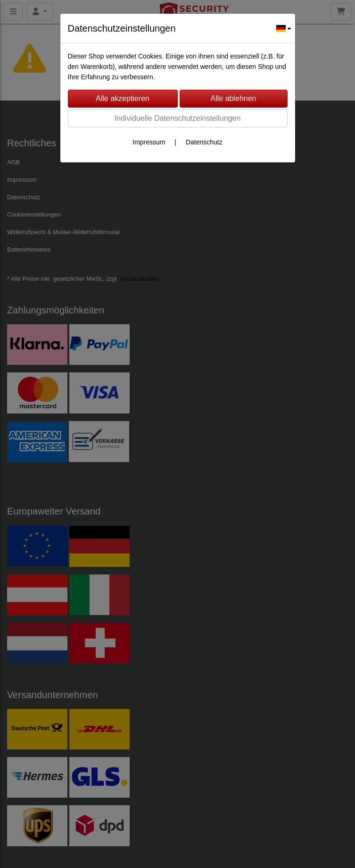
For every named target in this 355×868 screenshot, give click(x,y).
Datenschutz (204, 142)
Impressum (149, 142)
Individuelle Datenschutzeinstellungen (178, 118)
